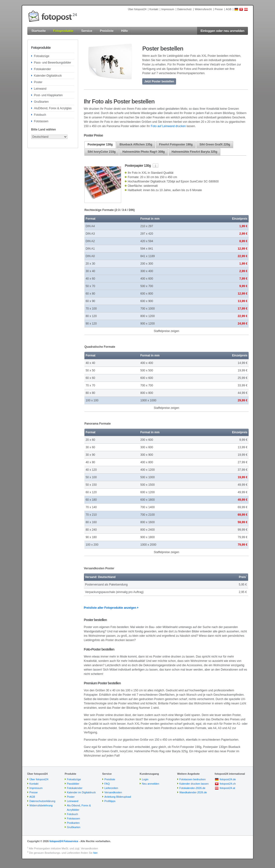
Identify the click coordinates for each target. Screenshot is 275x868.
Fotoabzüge (42, 56)
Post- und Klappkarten (48, 95)
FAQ (107, 784)
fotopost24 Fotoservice (64, 841)
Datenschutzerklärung (42, 801)
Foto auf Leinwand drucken (168, 126)
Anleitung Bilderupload (118, 797)
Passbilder (73, 784)
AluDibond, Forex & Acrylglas (53, 108)
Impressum (168, 9)
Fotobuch (40, 115)
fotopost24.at (228, 788)
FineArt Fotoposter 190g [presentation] (176, 145)
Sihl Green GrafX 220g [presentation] (215, 145)
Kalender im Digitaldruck (81, 792)
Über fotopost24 (137, 9)
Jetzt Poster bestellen (159, 81)
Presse (219, 9)
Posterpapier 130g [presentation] (100, 145)
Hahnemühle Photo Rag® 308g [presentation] (144, 152)
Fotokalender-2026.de (193, 788)
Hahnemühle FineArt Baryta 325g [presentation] (195, 152)
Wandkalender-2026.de (193, 792)
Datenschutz (185, 9)
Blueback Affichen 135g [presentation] (136, 145)
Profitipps (110, 801)
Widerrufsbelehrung (41, 805)
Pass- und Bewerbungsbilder (53, 63)
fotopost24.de (228, 779)
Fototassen (41, 121)
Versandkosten (113, 792)
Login (145, 779)
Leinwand (40, 89)
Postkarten (73, 823)
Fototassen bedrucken (193, 779)
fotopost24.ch (228, 784)
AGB (229, 9)
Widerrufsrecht (203, 9)
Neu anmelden (151, 784)
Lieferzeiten (111, 788)
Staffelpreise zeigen (167, 331)
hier (95, 853)
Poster (38, 82)
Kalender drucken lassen (194, 784)
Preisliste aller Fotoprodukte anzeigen (110, 608)
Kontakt (154, 9)
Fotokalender (43, 69)
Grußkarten (41, 102)
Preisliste (110, 779)
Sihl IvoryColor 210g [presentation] (102, 152)
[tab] (100, 145)
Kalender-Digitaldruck (48, 76)
